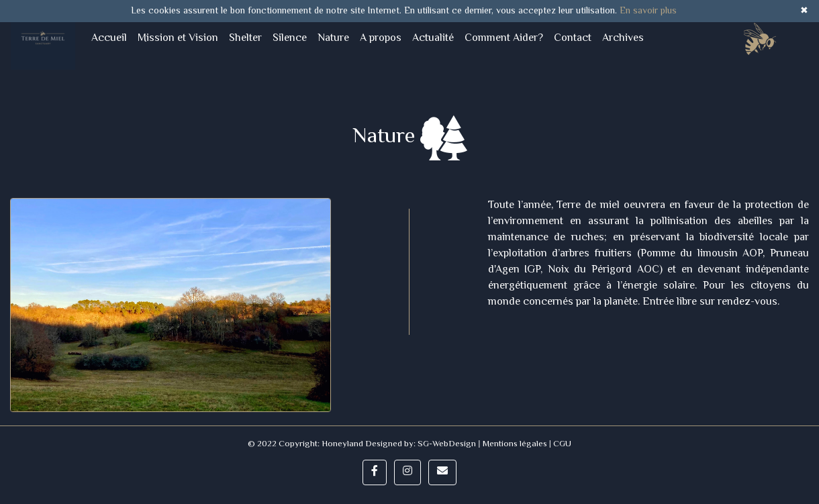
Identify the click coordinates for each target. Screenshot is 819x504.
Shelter (245, 39)
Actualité (433, 39)
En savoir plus (648, 11)
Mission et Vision (178, 39)
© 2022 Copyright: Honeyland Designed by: (333, 444)
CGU (561, 444)
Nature (333, 39)
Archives (623, 39)
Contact (573, 39)
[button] (375, 472)
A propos (381, 39)
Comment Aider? (504, 39)
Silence (290, 39)
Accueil (112, 38)
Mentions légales (515, 444)
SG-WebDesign (447, 444)
